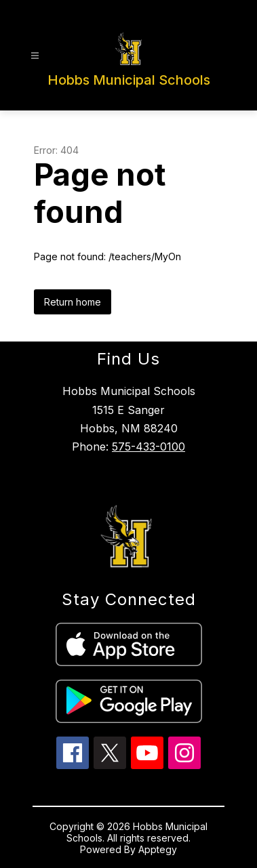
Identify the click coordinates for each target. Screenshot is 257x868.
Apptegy (158, 849)
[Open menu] (35, 56)
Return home (73, 302)
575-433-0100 (149, 447)
